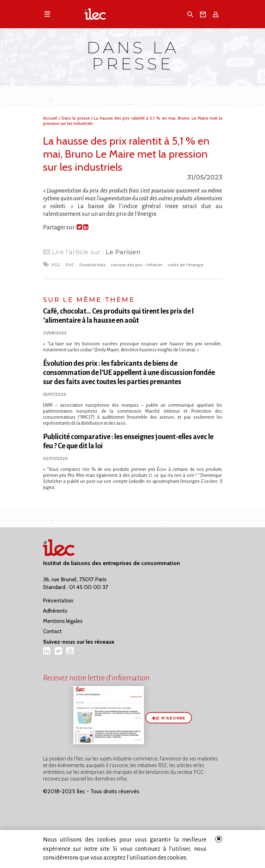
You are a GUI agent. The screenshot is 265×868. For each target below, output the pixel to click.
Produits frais (93, 265)
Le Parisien (123, 252)
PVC (70, 265)
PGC (56, 265)
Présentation (58, 601)
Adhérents (55, 611)
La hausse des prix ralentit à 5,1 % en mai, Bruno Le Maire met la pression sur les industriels (126, 154)
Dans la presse (76, 118)
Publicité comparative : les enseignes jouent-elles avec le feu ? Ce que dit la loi (128, 441)
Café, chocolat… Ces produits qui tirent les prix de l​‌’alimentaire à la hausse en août (118, 316)
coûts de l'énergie (186, 265)
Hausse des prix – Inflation (137, 265)
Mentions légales (63, 621)
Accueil (51, 118)
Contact (52, 631)
